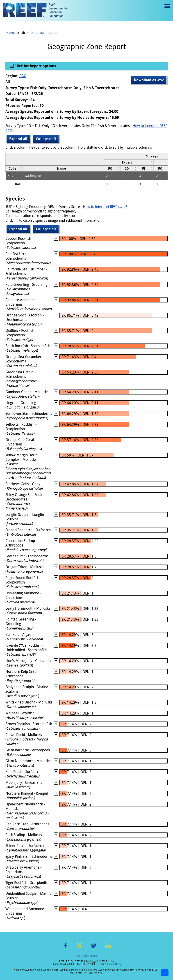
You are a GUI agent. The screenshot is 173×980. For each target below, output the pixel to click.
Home (11, 32)
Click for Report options (35, 66)
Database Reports (44, 32)
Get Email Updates (86, 956)
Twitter (94, 948)
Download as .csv (149, 80)
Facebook (65, 948)
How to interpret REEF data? (105, 207)
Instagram (80, 948)
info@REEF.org (114, 964)
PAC (23, 76)
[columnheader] (129, 162)
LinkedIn (108, 948)
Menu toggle (167, 9)
